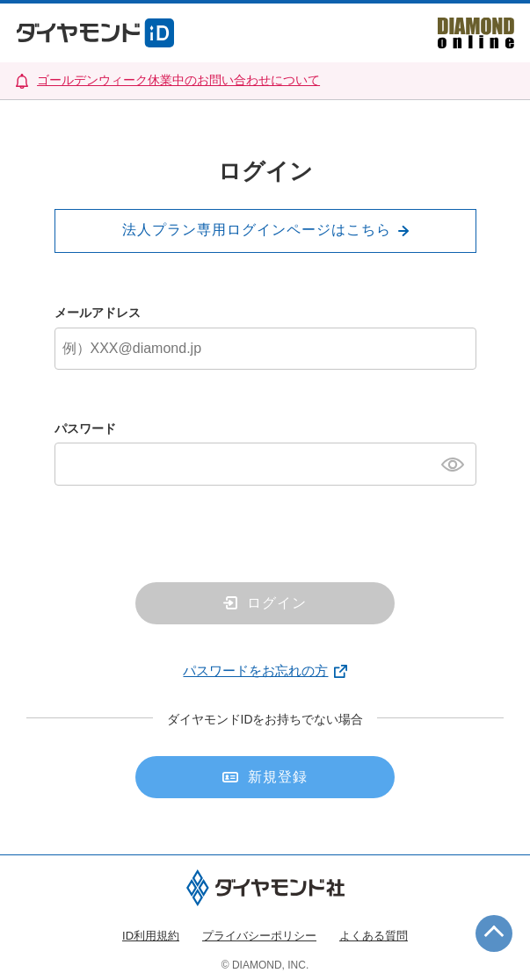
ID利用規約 (151, 936)
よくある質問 (374, 936)
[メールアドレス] (265, 349)
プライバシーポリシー (259, 936)
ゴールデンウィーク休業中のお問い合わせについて (178, 80)
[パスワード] (265, 464)
